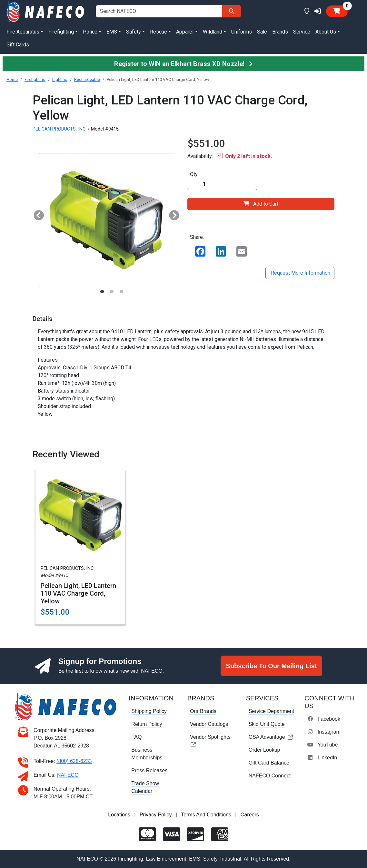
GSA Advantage (271, 737)
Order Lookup (264, 750)
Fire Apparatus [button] (23, 32)
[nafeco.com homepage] (46, 11)
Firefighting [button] (61, 32)
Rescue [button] (159, 32)
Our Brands (203, 711)
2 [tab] (112, 292)
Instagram (329, 732)
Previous (36, 214)
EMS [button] (112, 32)
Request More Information (300, 273)
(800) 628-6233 (74, 761)
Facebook (329, 719)
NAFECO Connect (270, 776)
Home (12, 79)
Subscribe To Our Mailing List (272, 666)
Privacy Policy (156, 815)
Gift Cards (18, 45)
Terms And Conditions (206, 815)
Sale (262, 32)
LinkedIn (327, 758)
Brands (280, 32)
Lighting (60, 79)
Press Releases (149, 770)
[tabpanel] (106, 220)
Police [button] (90, 32)
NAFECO (68, 775)
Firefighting (35, 79)
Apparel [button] (185, 32)
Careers (250, 815)
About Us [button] (326, 32)
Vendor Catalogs (209, 724)
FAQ (136, 737)
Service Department (271, 711)
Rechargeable (87, 79)
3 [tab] (121, 292)
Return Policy (147, 724)
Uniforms (242, 32)
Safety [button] (134, 32)
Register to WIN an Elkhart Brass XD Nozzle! (183, 64)
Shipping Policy (149, 711)
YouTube (327, 745)
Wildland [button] (213, 32)
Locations (119, 815)
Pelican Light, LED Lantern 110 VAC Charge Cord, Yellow (78, 593)
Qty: (194, 174)
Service (302, 32)
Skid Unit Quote (267, 724)
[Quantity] (222, 184)
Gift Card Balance (269, 763)
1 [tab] (102, 292)
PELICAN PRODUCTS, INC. (60, 129)
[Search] (232, 11)
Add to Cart (261, 204)
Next (172, 214)
